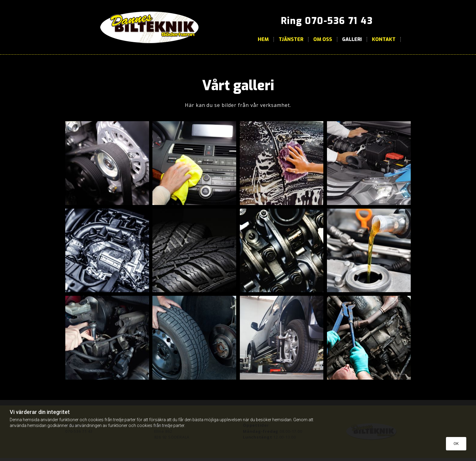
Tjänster (291, 39)
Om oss (323, 39)
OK (456, 444)
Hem (263, 39)
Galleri (352, 39)
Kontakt (384, 39)
